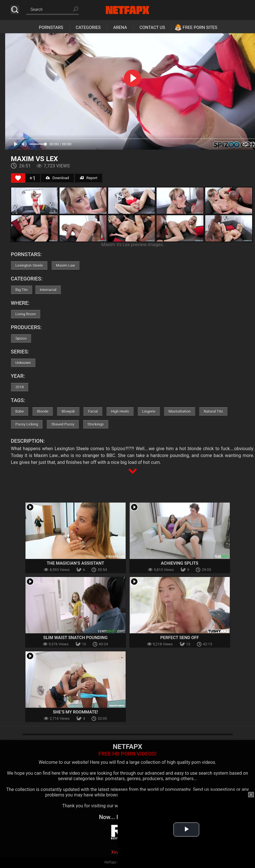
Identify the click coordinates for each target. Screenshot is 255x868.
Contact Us (152, 27)
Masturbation (180, 411)
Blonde (43, 411)
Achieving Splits (180, 563)
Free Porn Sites (200, 27)
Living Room (26, 314)
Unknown (23, 363)
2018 (20, 387)
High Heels (120, 411)
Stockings (96, 424)
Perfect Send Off (180, 638)
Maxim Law (66, 265)
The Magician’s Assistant (75, 563)
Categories (88, 27)
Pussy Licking (27, 424)
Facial (93, 411)
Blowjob (68, 411)
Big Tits (22, 290)
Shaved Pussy (63, 424)
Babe (20, 411)
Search (15, 10)
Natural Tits (213, 411)
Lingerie (149, 411)
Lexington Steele (29, 265)
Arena (120, 27)
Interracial (48, 290)
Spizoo (21, 338)
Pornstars (51, 27)
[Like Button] (18, 178)
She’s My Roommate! (76, 712)
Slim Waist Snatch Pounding (75, 638)
